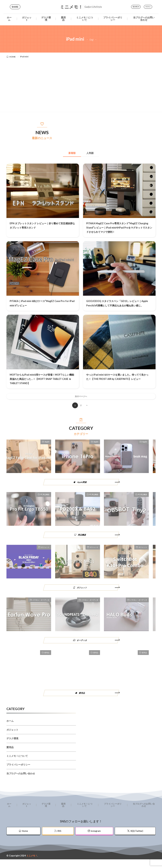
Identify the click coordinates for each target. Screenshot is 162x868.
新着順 (68, 153)
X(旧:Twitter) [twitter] (137, 840)
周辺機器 (82, 541)
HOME (12, 57)
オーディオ (82, 647)
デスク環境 (46, 19)
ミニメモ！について (85, 19)
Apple (47, 447)
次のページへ (81, 401)
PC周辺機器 (45, 500)
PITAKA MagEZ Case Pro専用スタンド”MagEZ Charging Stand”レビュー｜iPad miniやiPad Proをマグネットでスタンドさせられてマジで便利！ (118, 228)
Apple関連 (82, 488)
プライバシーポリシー (113, 19)
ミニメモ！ (81, 7)
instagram (96, 840)
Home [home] (25, 840)
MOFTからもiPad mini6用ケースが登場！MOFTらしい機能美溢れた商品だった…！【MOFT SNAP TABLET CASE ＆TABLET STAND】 (42, 383)
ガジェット (27, 19)
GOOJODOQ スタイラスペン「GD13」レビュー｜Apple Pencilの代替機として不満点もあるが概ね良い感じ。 (119, 305)
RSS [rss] (59, 840)
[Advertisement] (81, 85)
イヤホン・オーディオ (41, 606)
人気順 (94, 153)
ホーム (9, 19)
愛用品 (63, 19)
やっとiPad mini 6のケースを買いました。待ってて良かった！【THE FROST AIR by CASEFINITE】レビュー (119, 383)
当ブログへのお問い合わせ (144, 19)
